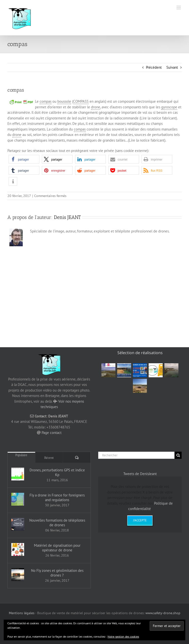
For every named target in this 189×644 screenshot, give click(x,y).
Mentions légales (22, 613)
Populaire (21, 455)
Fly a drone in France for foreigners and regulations (57, 497)
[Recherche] (178, 455)
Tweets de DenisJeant (140, 474)
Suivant (172, 67)
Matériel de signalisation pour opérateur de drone (57, 548)
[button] (24, 159)
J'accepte (140, 520)
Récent (49, 458)
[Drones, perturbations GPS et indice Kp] (18, 474)
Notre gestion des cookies (123, 636)
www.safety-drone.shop (163, 613)
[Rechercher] (136, 455)
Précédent (154, 67)
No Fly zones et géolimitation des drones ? (57, 573)
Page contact (52, 433)
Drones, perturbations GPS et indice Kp (57, 472)
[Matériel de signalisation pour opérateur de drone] (18, 549)
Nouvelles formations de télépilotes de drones (57, 523)
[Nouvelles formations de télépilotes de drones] (18, 524)
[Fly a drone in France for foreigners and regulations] (18, 499)
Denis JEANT (67, 217)
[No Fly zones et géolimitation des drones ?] (18, 575)
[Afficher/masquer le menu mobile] (179, 8)
